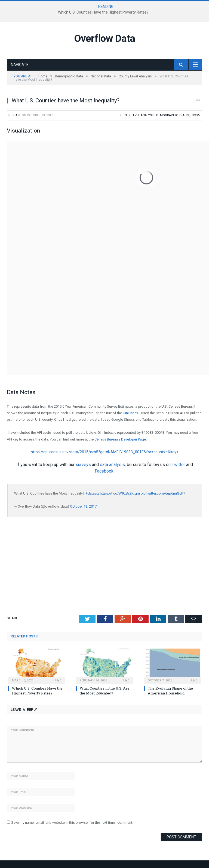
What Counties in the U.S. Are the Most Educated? (105, 691)
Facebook (104, 471)
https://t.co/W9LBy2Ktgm (120, 493)
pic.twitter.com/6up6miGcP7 (163, 493)
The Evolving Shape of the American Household (170, 691)
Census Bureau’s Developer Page (120, 439)
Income (196, 115)
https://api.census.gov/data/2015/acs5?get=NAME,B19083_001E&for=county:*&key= (105, 452)
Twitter (178, 465)
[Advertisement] (104, 561)
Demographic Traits (173, 115)
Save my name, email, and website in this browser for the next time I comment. (72, 823)
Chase (16, 115)
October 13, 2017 (83, 506)
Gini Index (130, 413)
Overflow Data (104, 38)
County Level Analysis (136, 115)
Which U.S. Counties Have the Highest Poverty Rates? (103, 12)
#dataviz (92, 493)
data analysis (112, 465)
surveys (83, 465)
